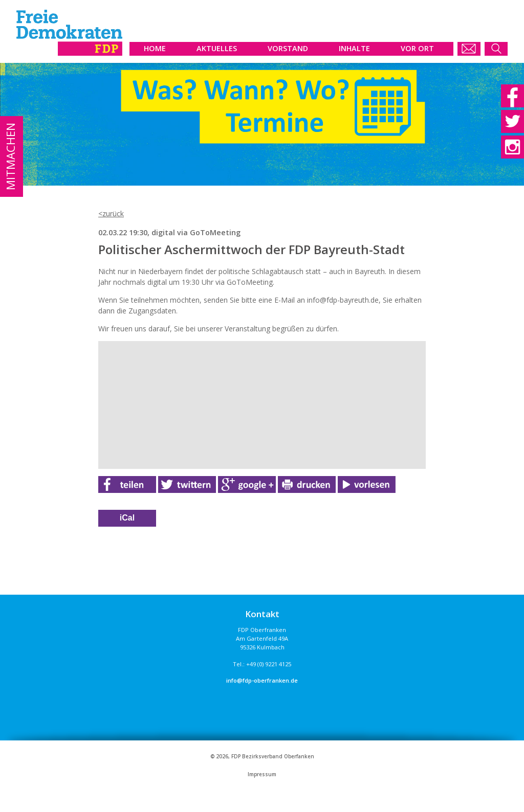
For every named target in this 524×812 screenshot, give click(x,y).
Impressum (262, 774)
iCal (127, 518)
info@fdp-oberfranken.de (262, 680)
